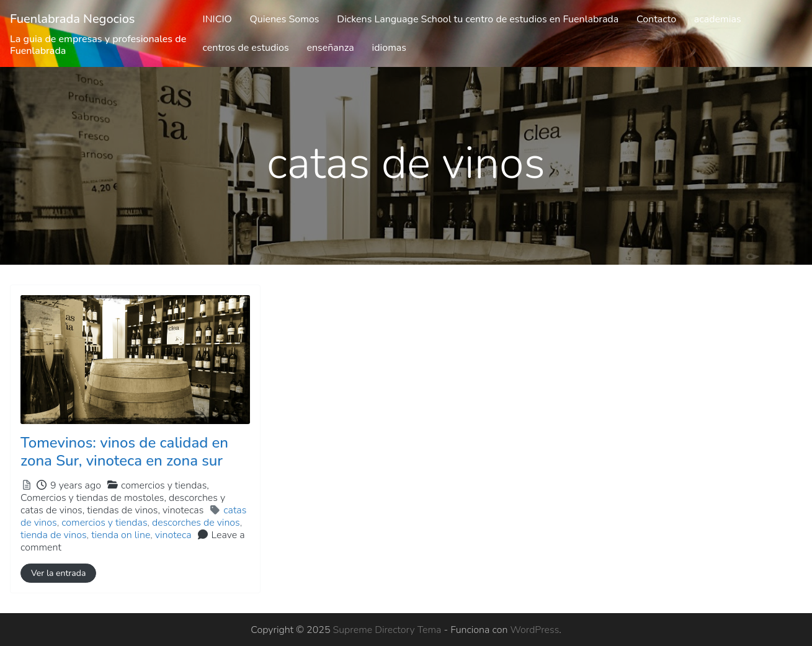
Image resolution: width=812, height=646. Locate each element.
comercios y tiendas (104, 523)
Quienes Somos (285, 19)
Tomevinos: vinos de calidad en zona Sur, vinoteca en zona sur (124, 452)
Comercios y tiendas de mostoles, (123, 504)
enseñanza (330, 48)
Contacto (656, 19)
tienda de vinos (54, 535)
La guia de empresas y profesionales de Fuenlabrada (98, 45)
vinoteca (173, 535)
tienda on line (121, 535)
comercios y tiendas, (123, 498)
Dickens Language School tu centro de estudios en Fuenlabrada (478, 19)
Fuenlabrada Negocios (73, 19)
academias (718, 19)
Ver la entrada (58, 573)
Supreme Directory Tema (389, 630)
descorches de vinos (196, 523)
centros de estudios (246, 48)
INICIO (217, 19)
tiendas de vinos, (145, 510)
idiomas (390, 48)
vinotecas (183, 510)
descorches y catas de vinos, (123, 504)
